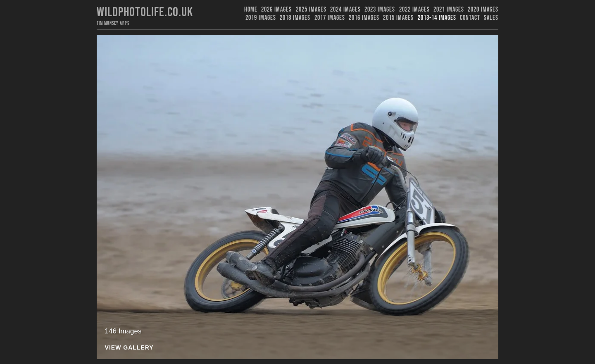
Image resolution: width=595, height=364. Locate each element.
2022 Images (414, 10)
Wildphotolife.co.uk (145, 12)
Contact (470, 18)
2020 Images (483, 10)
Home (251, 10)
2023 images (380, 10)
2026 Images (276, 10)
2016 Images (364, 18)
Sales (491, 18)
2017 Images (330, 18)
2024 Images (345, 10)
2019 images (261, 18)
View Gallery (129, 348)
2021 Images (449, 10)
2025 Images (311, 10)
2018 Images (295, 18)
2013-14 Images (437, 18)
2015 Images (398, 18)
